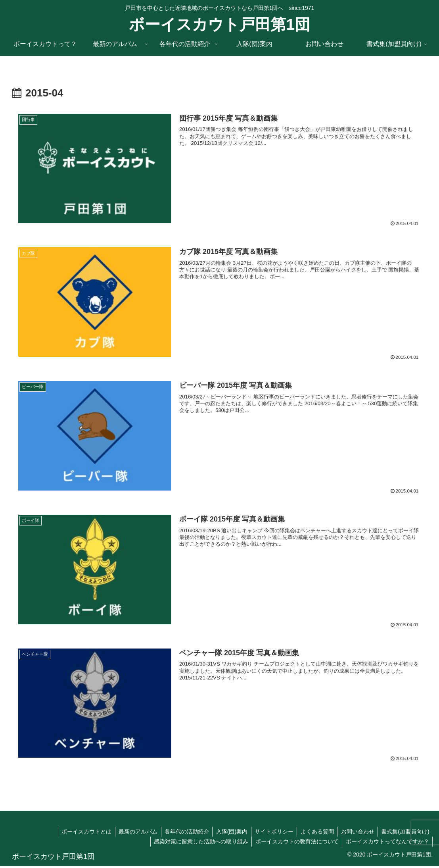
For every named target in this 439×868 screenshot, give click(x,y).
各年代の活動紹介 (180, 833)
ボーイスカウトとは (77, 833)
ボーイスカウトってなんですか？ (387, 843)
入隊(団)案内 (226, 833)
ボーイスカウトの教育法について (295, 843)
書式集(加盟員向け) (405, 833)
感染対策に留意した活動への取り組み (198, 843)
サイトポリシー (270, 833)
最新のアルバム (130, 833)
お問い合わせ (356, 833)
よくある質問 (314, 833)
